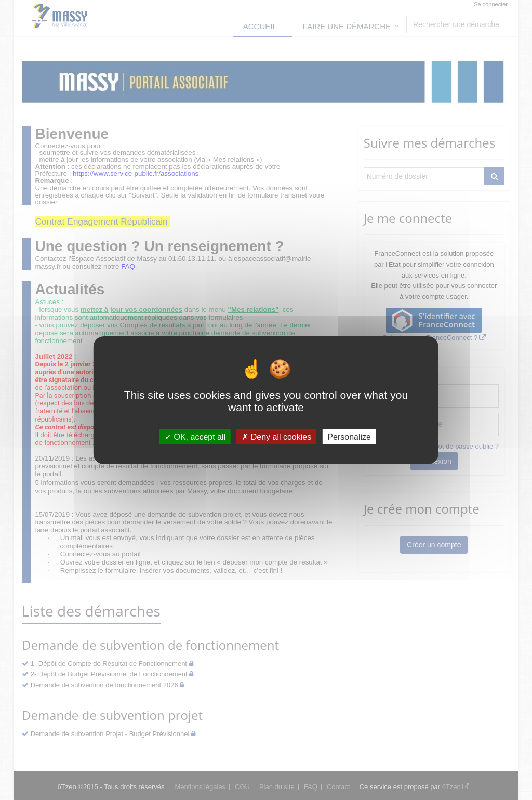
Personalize (349, 436)
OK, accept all (195, 436)
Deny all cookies (276, 436)
